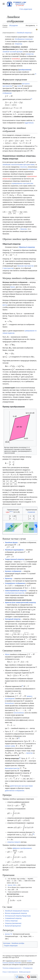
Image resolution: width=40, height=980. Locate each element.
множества (30, 54)
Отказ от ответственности (10, 972)
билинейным (9, 703)
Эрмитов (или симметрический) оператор (20, 602)
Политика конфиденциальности (12, 968)
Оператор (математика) (13, 923)
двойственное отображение (15, 791)
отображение (7, 93)
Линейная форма (11, 542)
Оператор (18, 44)
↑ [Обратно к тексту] (7, 879)
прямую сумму (10, 746)
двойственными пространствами (21, 786)
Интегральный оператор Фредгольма (18, 916)
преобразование (25, 70)
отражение (31, 512)
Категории (7, 943)
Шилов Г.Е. (9, 934)
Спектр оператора (11, 921)
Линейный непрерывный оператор (17, 911)
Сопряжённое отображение (15, 583)
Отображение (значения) (24, 39)
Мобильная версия (25, 972)
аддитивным (29, 123)
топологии (23, 167)
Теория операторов (11, 946)
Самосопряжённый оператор (16, 591)
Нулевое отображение (13, 571)
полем (19, 86)
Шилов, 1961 (12, 885)
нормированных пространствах (22, 183)
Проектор (8, 578)
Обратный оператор (27, 247)
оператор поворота (14, 842)
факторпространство (12, 768)
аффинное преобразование (22, 848)
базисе (13, 287)
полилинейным (19, 713)
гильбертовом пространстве (15, 593)
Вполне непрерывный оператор (16, 913)
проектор (29, 753)
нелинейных (16, 59)
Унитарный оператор (13, 619)
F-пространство (8, 268)
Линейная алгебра (18, 943)
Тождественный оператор (15, 559)
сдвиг (8, 512)
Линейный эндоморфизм (14, 550)
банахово (24, 229)
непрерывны (32, 169)
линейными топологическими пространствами (19, 165)
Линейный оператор (24, 33)
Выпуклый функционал (13, 926)
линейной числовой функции (13, 52)
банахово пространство (26, 266)
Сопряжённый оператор (13, 918)
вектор (5, 305)
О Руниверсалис (28, 968)
